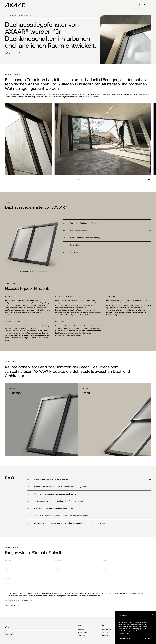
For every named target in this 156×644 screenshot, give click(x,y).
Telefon (57, 569)
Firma (105, 561)
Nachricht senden (13, 606)
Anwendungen (83, 632)
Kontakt (142, 5)
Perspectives (107, 630)
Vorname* (8, 561)
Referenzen (82, 635)
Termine (105, 632)
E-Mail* (7, 569)
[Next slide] (149, 180)
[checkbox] (6, 594)
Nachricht (9, 578)
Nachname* (58, 561)
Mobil (105, 569)
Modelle (81, 630)
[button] (107, 223)
